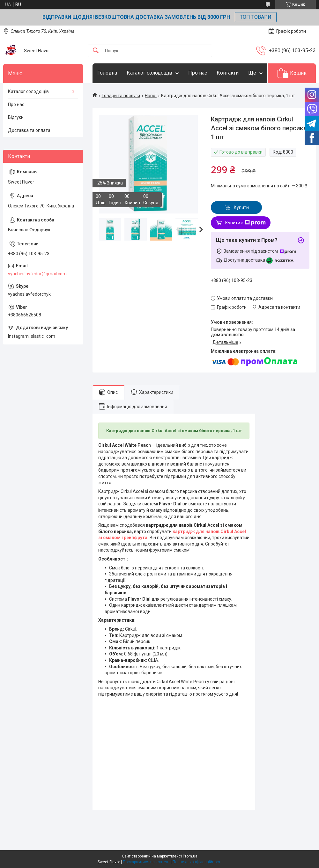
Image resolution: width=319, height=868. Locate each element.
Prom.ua (190, 856)
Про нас (198, 73)
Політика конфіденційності (197, 862)
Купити (241, 207)
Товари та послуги (121, 96)
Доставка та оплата (29, 130)
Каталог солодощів (149, 73)
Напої (151, 96)
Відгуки (16, 117)
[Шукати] (96, 51)
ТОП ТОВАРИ (256, 17)
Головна (107, 73)
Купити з (245, 223)
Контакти (228, 73)
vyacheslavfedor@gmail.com (37, 274)
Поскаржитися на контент (146, 862)
